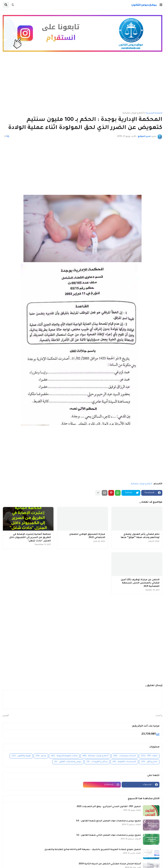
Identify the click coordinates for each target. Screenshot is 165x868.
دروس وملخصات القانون (68, 762)
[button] (161, 5)
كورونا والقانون (21, 756)
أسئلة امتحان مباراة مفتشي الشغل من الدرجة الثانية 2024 (110, 864)
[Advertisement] (82, 83)
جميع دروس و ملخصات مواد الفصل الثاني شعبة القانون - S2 (109, 835)
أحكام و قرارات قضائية (133, 113)
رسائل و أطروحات (97, 762)
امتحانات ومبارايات (125, 756)
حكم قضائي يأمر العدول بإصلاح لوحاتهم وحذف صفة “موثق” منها (140, 536)
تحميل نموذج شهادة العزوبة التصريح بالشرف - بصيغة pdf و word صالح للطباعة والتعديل (93, 850)
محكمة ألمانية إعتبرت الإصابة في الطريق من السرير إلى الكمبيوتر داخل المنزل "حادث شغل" (30, 538)
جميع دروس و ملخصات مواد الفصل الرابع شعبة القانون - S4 (108, 821)
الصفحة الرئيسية (154, 113)
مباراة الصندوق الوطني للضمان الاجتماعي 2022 (87, 536)
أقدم (6, 716)
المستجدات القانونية (124, 762)
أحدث (158, 716)
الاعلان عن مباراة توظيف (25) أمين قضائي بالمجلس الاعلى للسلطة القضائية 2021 (140, 583)
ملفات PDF (149, 756)
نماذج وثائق (149, 762)
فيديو (41, 756)
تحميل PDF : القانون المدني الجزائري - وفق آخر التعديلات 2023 (109, 807)
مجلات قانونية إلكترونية (64, 756)
